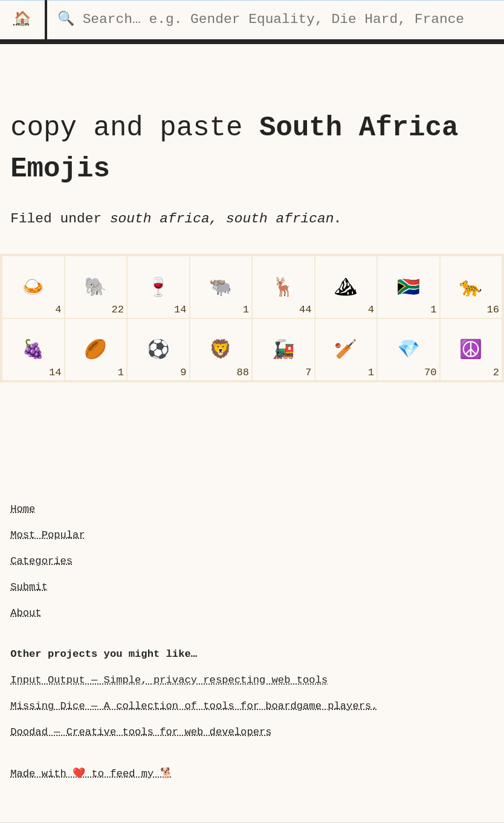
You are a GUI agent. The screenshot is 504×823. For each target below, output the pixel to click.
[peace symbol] (471, 350)
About (26, 613)
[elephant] (96, 287)
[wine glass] (158, 287)
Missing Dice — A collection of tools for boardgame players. (194, 706)
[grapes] (33, 350)
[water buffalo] (221, 287)
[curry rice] (33, 287)
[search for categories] (276, 20)
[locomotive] (283, 350)
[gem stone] (409, 350)
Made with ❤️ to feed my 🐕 (92, 774)
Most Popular (48, 535)
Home (23, 509)
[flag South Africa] (409, 287)
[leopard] (471, 287)
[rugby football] (96, 350)
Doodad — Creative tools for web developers (141, 732)
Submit (29, 587)
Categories (41, 561)
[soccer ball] (158, 350)
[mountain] (346, 287)
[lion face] (221, 350)
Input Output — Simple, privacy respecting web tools (169, 680)
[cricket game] (346, 350)
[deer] (283, 287)
